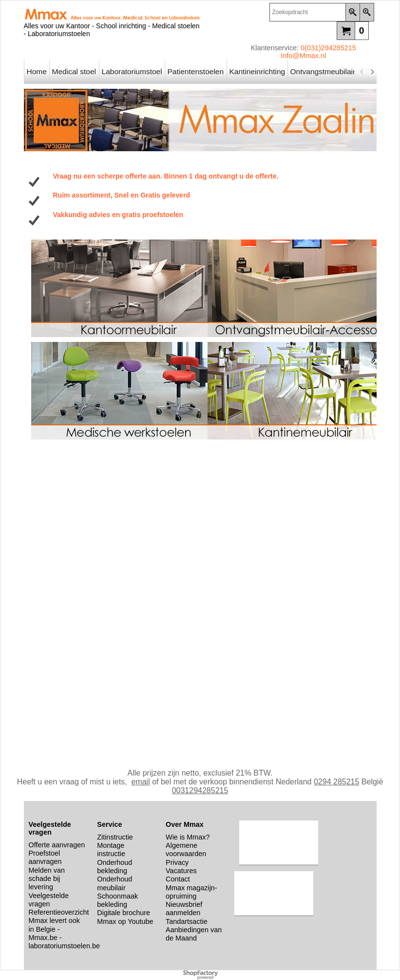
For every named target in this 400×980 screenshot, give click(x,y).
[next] (372, 72)
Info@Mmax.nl (303, 56)
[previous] (362, 72)
